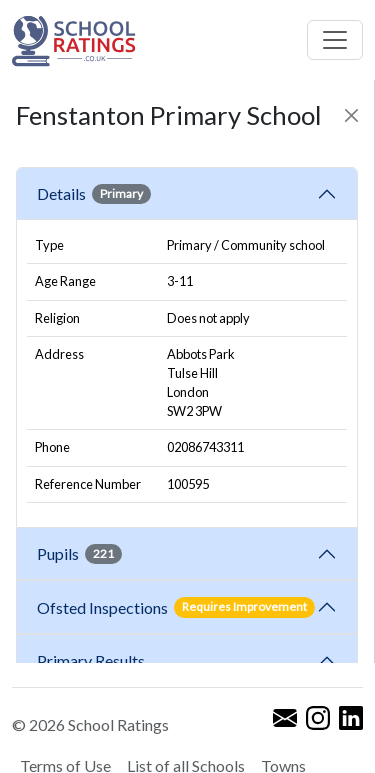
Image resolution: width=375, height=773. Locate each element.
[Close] (351, 115)
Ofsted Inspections (176, 607)
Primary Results (91, 660)
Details (94, 194)
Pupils (79, 554)
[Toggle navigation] (335, 40)
